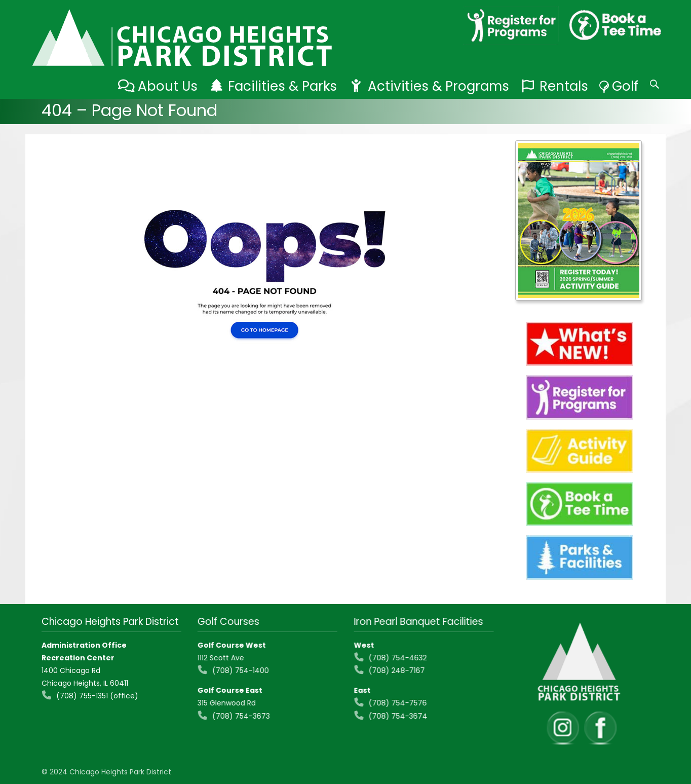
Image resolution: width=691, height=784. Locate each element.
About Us (168, 86)
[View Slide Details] (579, 220)
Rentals (564, 86)
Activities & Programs (438, 86)
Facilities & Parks (282, 86)
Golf (625, 86)
